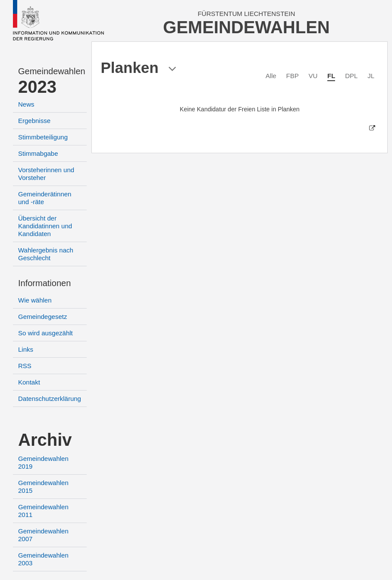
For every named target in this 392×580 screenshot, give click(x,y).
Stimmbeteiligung (43, 137)
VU (313, 76)
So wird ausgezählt (45, 333)
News (26, 104)
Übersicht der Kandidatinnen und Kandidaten (45, 226)
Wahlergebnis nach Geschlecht (46, 254)
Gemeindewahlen (52, 71)
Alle (271, 76)
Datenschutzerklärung (50, 399)
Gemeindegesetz (42, 317)
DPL (351, 76)
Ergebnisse (34, 121)
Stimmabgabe (38, 153)
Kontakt (29, 382)
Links (26, 349)
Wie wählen (35, 300)
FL (331, 76)
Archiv (45, 440)
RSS (25, 366)
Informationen (44, 283)
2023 (37, 87)
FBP (292, 76)
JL (371, 76)
